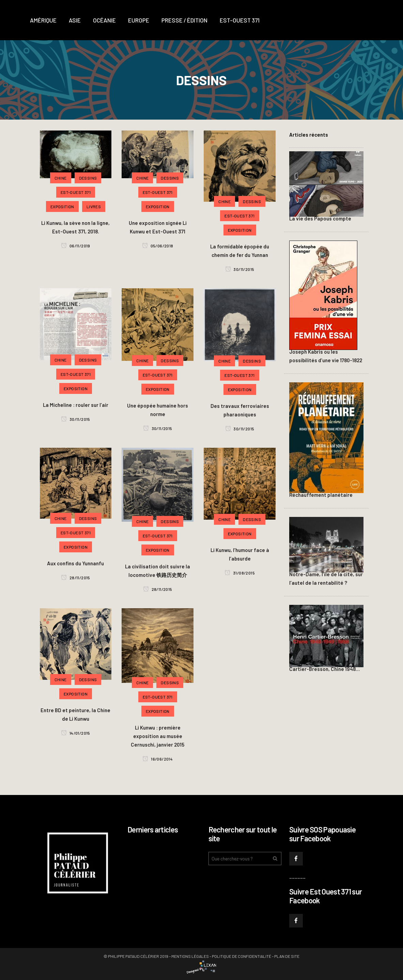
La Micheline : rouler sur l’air (76, 405)
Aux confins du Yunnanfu (75, 563)
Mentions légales (190, 956)
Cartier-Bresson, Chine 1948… (324, 669)
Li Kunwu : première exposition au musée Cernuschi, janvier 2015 (158, 736)
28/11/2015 (76, 578)
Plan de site (287, 956)
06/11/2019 (76, 246)
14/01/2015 (76, 733)
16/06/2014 (158, 759)
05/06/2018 (158, 246)
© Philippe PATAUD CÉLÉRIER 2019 (136, 956)
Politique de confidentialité (242, 956)
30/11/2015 (240, 269)
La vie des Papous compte (320, 218)
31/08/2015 (240, 573)
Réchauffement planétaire (321, 495)
